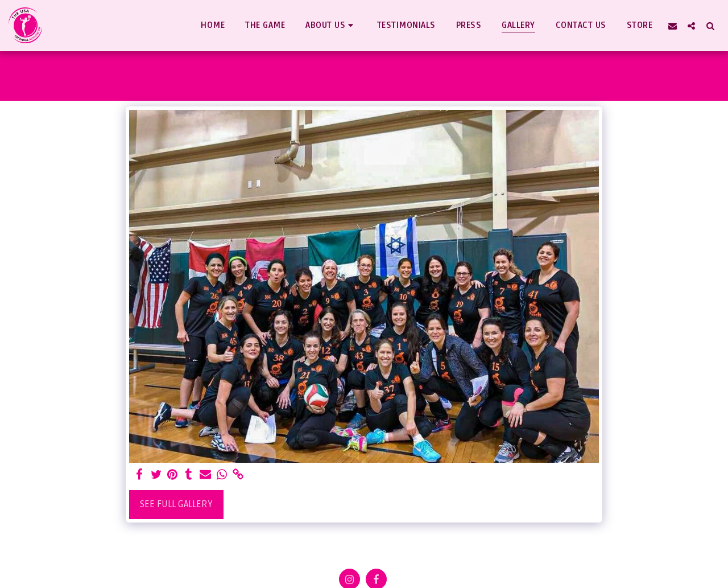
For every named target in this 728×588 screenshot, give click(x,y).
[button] (331, 26)
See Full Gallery (176, 504)
